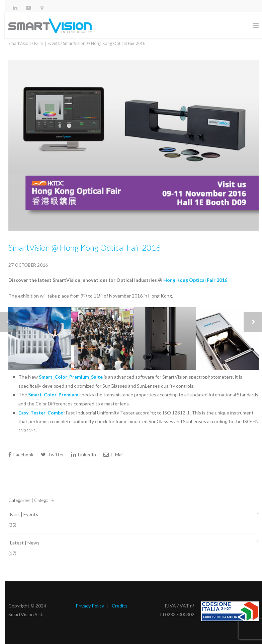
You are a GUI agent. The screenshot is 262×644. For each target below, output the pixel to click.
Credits (120, 606)
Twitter (52, 455)
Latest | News (25, 543)
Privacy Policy (90, 606)
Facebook (21, 455)
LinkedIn (84, 455)
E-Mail (113, 455)
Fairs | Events (24, 514)
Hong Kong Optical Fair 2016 (195, 280)
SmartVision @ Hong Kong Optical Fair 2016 (84, 247)
